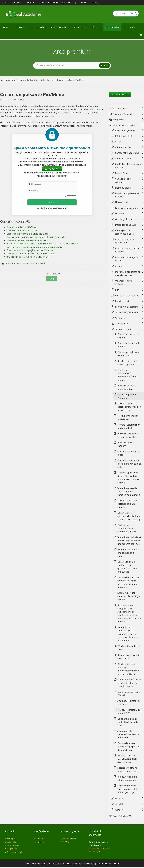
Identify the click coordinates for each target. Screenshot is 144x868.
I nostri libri (38, 839)
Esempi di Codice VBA (28, 80)
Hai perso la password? (57, 209)
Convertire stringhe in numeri (129, 345)
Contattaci (30, 3)
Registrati (95, 3)
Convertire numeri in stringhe (128, 336)
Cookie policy (11, 842)
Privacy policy (11, 839)
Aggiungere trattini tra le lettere (129, 703)
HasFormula (29, 264)
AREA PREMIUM (112, 27)
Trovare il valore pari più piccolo (128, 418)
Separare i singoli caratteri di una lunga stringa (129, 597)
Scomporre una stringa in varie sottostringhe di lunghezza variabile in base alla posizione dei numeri (129, 614)
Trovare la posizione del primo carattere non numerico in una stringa (128, 478)
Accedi (84, 3)
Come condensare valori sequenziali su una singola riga (128, 789)
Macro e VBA (82, 27)
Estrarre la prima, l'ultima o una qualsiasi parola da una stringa (127, 567)
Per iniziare (40, 27)
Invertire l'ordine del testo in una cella (128, 436)
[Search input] (123, 13)
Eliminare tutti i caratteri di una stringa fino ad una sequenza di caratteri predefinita (128, 634)
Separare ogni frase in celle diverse (129, 657)
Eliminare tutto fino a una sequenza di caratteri (128, 553)
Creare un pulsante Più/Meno (71, 80)
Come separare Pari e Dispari (129, 694)
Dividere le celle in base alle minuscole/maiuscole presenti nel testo (128, 670)
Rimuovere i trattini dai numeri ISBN (129, 712)
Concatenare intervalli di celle (129, 454)
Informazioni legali (14, 853)
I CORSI (23, 27)
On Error (41, 264)
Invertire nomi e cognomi (126, 445)
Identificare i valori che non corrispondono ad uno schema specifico (129, 541)
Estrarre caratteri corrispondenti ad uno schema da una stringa (129, 517)
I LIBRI (5, 27)
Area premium (8, 80)
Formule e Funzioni (61, 27)
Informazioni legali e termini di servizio (54, 3)
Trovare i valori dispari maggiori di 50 (129, 427)
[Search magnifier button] (136, 13)
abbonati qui (44, 162)
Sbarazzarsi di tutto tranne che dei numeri (129, 770)
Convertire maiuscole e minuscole (128, 354)
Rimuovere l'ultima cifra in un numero (127, 779)
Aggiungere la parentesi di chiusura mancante (128, 735)
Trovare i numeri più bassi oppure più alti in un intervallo (129, 407)
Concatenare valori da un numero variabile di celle (129, 464)
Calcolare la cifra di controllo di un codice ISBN (129, 722)
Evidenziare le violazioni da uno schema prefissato (127, 529)
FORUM (132, 27)
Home (5, 3)
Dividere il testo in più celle (129, 648)
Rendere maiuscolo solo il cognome (127, 363)
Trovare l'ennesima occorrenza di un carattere (127, 504)
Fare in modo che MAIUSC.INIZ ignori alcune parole (128, 759)
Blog (94, 27)
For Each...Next (14, 264)
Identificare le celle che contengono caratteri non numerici (129, 492)
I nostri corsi (39, 842)
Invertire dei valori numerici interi (127, 388)
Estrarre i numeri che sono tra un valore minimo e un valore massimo (128, 583)
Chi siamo (17, 3)
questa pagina (59, 176)
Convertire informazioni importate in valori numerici (127, 375)
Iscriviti (40, 209)
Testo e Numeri (47, 80)
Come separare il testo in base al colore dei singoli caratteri (129, 683)
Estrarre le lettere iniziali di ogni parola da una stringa (128, 747)
